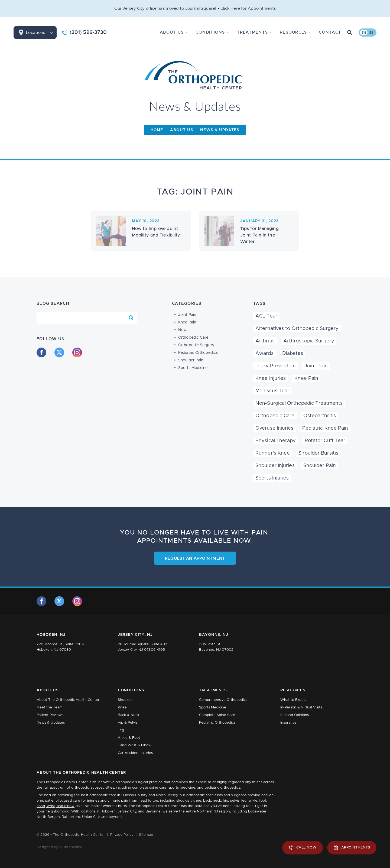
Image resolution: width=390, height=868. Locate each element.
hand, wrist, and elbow (56, 806)
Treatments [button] (253, 32)
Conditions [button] (210, 32)
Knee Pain (187, 322)
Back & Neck (129, 715)
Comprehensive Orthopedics (223, 700)
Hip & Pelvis (128, 723)
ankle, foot (257, 801)
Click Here (230, 9)
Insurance (288, 723)
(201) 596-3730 (88, 33)
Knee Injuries (271, 378)
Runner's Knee (273, 453)
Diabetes (293, 354)
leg (244, 801)
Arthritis (265, 341)
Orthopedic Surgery (196, 345)
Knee (122, 707)
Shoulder (125, 700)
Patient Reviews (50, 715)
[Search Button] (350, 33)
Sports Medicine (193, 368)
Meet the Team (50, 707)
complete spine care (149, 788)
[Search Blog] (131, 318)
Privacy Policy (122, 835)
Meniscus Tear (272, 391)
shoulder (184, 801)
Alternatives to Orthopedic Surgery (297, 329)
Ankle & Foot (129, 738)
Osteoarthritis (320, 416)
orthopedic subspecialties (93, 788)
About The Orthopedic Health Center (68, 700)
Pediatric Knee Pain (325, 428)
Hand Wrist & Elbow (135, 745)
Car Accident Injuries (135, 753)
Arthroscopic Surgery (309, 341)
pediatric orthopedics (222, 788)
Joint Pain (187, 315)
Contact (330, 32)
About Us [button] (172, 32)
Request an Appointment (195, 558)
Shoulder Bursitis (318, 453)
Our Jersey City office (135, 9)
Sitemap (146, 835)
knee (197, 801)
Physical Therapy (276, 441)
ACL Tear (266, 316)
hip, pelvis (231, 801)
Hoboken (108, 812)
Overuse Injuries (274, 428)
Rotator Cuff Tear (325, 441)
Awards (264, 354)
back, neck (212, 801)
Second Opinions (295, 715)
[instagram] (77, 352)
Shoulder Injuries (275, 466)
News (183, 330)
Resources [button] (293, 32)
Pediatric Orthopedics (198, 353)
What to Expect (294, 700)
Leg (121, 730)
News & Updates (51, 723)
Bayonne (153, 812)
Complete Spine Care (217, 715)
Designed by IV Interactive (59, 847)
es (371, 33)
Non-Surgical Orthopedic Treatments (299, 403)
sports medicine (182, 788)
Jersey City (127, 812)
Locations (41, 33)
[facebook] (41, 352)
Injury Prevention (276, 366)
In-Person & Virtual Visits (301, 707)
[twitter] (59, 352)
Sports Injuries (272, 478)
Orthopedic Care (193, 338)
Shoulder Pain (191, 360)
